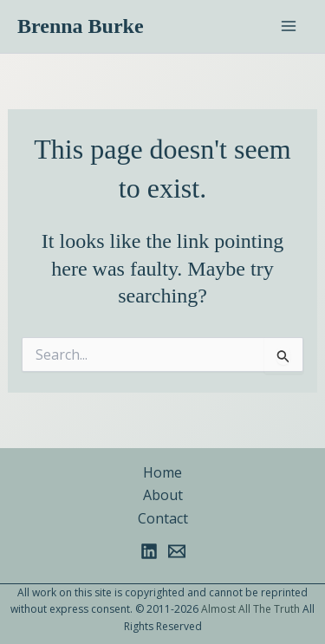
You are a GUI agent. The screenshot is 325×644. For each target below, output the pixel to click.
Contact (163, 518)
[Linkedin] (149, 551)
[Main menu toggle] (289, 26)
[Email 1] (177, 551)
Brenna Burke (81, 26)
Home (162, 472)
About (163, 495)
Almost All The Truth (250, 609)
